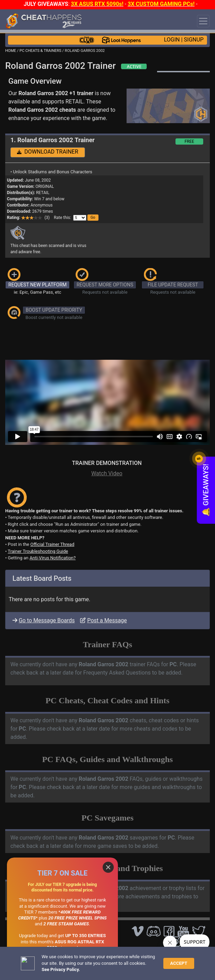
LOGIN (172, 40)
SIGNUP (194, 40)
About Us (17, 960)
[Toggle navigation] (203, 21)
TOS (185, 955)
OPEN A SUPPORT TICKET (63, 942)
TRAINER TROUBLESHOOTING (67, 931)
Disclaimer (130, 955)
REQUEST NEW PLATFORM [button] (37, 285)
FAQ (110, 955)
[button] (93, 218)
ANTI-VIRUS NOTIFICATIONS (66, 936)
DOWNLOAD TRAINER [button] (48, 152)
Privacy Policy (160, 955)
